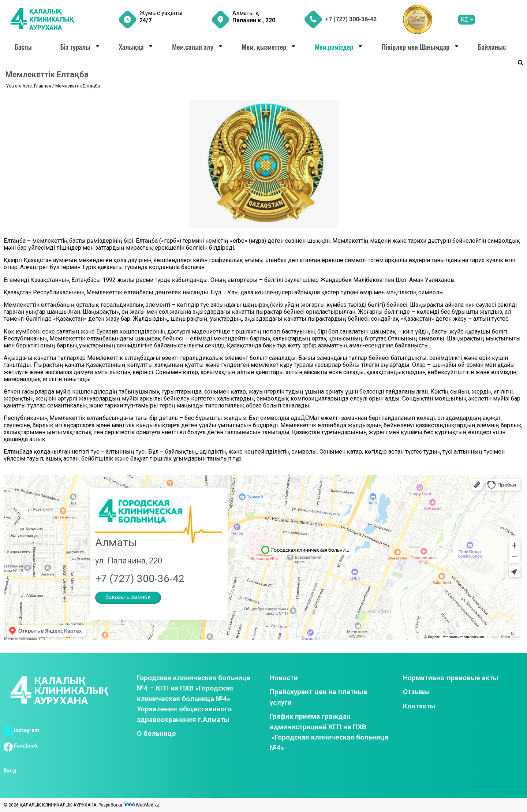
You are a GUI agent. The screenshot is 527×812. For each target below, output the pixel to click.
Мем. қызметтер (264, 46)
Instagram (21, 730)
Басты (23, 46)
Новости (284, 678)
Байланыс (492, 46)
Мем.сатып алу (193, 46)
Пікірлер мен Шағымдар (416, 46)
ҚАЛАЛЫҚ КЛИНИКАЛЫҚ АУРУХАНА (53, 19)
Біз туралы (75, 46)
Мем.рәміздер (334, 46)
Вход (10, 771)
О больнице (156, 733)
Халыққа (131, 46)
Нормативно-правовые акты (451, 678)
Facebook (21, 746)
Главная (43, 86)
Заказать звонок (128, 597)
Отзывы (416, 692)
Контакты (419, 706)
